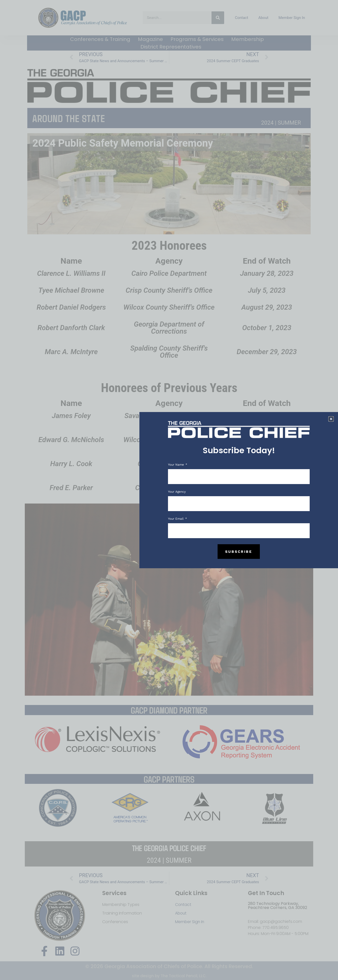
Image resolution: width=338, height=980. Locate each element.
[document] (169, 490)
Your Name (176, 465)
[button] (331, 419)
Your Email (176, 519)
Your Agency (177, 492)
